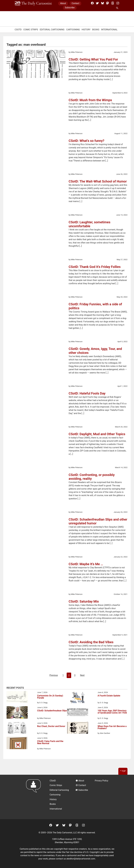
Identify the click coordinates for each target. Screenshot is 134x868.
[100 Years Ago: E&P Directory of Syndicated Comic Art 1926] (78, 713)
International (109, 30)
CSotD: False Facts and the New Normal (50, 742)
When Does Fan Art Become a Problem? (112, 727)
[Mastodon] (108, 3)
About (63, 3)
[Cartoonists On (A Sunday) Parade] (17, 697)
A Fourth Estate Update (109, 696)
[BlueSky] (103, 3)
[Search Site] (118, 8)
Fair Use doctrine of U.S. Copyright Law (85, 852)
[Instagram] (118, 3)
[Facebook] (92, 3)
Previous (54, 675)
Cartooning (73, 30)
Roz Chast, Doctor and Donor (51, 726)
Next (82, 675)
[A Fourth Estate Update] (78, 697)
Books (96, 30)
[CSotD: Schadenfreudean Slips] (17, 713)
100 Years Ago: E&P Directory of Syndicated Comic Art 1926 (112, 712)
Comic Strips (31, 30)
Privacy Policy (101, 781)
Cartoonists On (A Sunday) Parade (50, 697)
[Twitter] (97, 3)
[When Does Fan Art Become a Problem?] (78, 728)
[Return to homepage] (34, 797)
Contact (76, 3)
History (86, 30)
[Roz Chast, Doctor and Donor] (17, 728)
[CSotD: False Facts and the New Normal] (17, 743)
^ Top (123, 771)
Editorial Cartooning (52, 30)
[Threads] (113, 3)
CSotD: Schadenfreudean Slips (52, 711)
